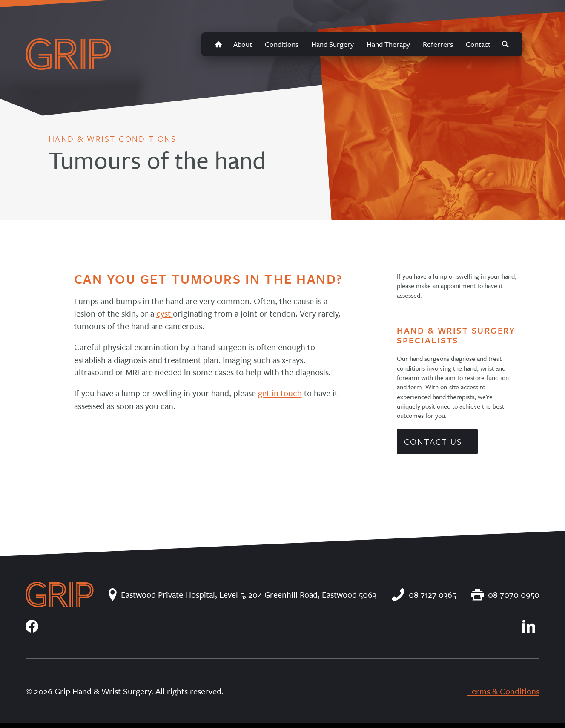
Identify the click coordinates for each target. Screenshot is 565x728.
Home (218, 44)
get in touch (280, 393)
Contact (478, 44)
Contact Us (433, 442)
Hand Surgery (333, 44)
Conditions (282, 44)
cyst (165, 313)
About (243, 44)
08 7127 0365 (424, 595)
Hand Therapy (388, 44)
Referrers (438, 44)
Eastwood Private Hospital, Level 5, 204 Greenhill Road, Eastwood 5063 (242, 595)
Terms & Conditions (503, 691)
